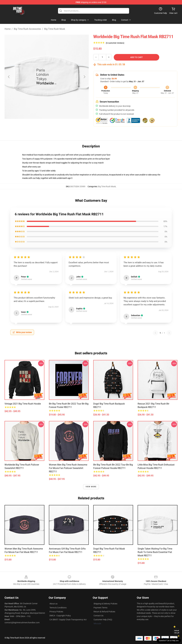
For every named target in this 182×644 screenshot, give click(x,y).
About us (53, 604)
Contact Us (98, 616)
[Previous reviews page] (155, 333)
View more (91, 487)
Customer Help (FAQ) (103, 620)
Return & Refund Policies (104, 612)
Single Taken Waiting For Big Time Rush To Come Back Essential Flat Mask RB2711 (155, 552)
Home (8, 29)
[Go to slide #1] (39, 126)
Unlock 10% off (177, 632)
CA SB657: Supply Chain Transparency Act (68, 620)
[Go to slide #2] (54, 126)
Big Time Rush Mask (55, 29)
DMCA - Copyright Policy (60, 616)
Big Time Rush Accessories (27, 29)
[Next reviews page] (169, 333)
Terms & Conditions (58, 608)
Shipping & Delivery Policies (105, 604)
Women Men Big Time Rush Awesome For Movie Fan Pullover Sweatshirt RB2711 (68, 468)
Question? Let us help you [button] (169, 641)
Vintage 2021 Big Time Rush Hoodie (23, 404)
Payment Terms (100, 608)
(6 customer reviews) (115, 43)
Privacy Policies (56, 612)
